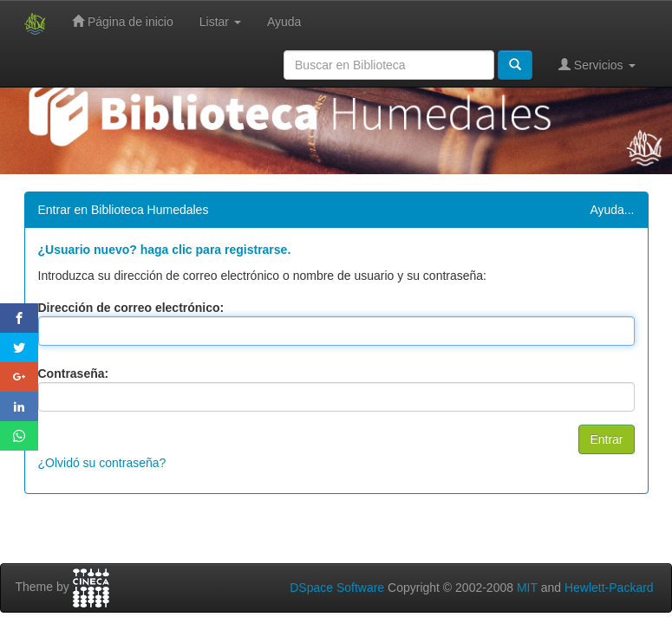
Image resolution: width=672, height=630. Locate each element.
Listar (220, 22)
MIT (527, 588)
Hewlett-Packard (609, 588)
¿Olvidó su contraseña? (102, 463)
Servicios (597, 65)
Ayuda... (612, 210)
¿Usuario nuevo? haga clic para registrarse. (165, 250)
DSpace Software (337, 588)
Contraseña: (74, 373)
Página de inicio (123, 21)
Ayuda (284, 22)
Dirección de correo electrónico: (131, 308)
